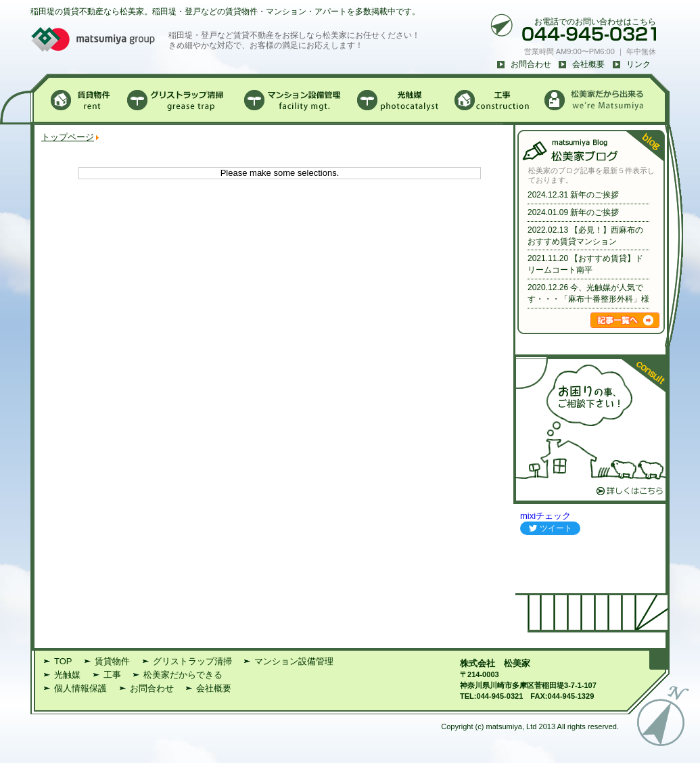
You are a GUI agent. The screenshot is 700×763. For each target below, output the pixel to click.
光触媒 (67, 675)
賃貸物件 (112, 661)
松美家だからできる (183, 675)
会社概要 (588, 64)
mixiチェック (545, 516)
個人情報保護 (80, 688)
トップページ (68, 137)
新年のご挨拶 (594, 195)
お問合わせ (531, 64)
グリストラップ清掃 (192, 661)
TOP (63, 661)
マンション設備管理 (294, 661)
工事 (112, 675)
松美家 (517, 663)
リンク (638, 64)
